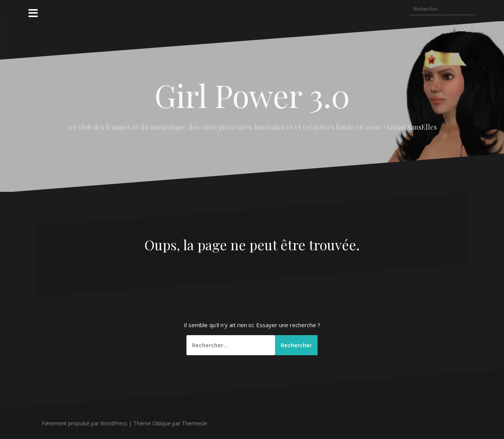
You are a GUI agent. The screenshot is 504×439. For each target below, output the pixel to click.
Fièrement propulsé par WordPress (85, 423)
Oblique (162, 423)
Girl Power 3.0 (252, 95)
